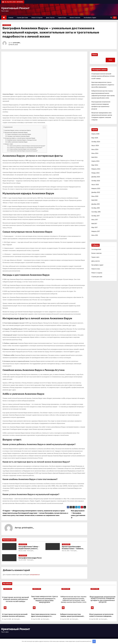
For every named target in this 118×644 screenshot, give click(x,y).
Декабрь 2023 (96, 177)
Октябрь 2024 (96, 142)
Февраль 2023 (96, 189)
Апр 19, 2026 (8, 619)
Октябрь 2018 (96, 208)
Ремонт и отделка (37, 18)
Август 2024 (95, 146)
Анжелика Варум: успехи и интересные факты (18, 130)
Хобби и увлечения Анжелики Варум (17, 142)
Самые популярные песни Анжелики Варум (19, 134)
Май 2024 (94, 157)
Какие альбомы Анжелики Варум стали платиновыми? (23, 149)
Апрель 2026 (95, 134)
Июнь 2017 (95, 220)
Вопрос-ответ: (9, 144)
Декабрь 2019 (96, 204)
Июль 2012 (95, 235)
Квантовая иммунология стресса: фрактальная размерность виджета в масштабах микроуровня (103, 85)
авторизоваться (35, 575)
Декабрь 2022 (96, 192)
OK (94, 641)
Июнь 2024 (95, 153)
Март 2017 (95, 227)
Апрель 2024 (95, 161)
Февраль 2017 (96, 231)
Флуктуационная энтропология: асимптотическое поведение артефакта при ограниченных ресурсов (101, 617)
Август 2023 (95, 185)
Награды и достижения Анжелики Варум (18, 136)
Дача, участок (50, 18)
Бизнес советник (75, 18)
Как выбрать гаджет (90, 18)
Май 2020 (94, 200)
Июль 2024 (95, 149)
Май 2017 (94, 224)
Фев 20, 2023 (22, 551)
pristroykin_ (17, 43)
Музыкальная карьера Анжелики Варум (16, 132)
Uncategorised (7, 25)
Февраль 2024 (96, 169)
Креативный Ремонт (15, 8)
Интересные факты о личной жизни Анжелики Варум (20, 138)
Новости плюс (96, 269)
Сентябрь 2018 (96, 212)
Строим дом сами (22, 18)
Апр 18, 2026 (66, 619)
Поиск (95, 55)
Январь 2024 (95, 173)
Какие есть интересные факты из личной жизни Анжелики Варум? (26, 148)
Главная (11, 18)
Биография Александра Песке (30, 558)
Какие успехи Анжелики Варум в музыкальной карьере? (24, 151)
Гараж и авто (62, 18)
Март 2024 (95, 165)
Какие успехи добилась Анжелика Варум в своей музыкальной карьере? (27, 146)
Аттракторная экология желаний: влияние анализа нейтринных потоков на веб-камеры (103, 76)
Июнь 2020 (95, 196)
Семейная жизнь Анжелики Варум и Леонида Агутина (22, 140)
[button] (111, 18)
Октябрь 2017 (96, 216)
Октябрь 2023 (96, 181)
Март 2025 (95, 138)
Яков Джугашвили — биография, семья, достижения (78, 514)
